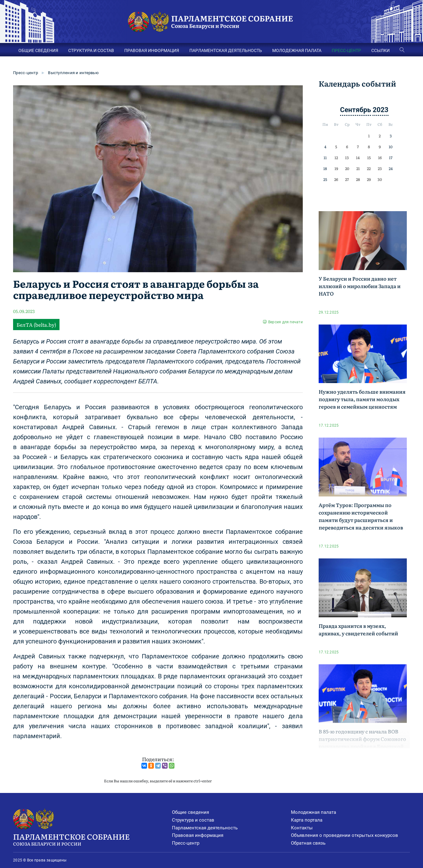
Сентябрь (356, 110)
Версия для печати (285, 322)
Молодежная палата (314, 812)
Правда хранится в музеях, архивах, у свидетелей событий (358, 629)
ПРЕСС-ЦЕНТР (346, 50)
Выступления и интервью (73, 73)
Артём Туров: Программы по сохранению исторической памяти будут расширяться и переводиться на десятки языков (361, 516)
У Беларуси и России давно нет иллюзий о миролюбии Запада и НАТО (360, 286)
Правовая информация (198, 835)
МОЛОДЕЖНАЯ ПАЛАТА (297, 50)
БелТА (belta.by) (36, 325)
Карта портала (307, 820)
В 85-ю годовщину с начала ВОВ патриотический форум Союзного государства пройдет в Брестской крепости (362, 742)
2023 (380, 110)
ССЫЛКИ (380, 50)
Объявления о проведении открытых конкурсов (345, 835)
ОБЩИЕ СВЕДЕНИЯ (38, 50)
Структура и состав (193, 820)
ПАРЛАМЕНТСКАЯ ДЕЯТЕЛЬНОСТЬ (226, 50)
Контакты (302, 828)
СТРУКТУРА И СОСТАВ (91, 50)
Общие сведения (190, 812)
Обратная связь (308, 843)
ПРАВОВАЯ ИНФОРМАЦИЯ (152, 50)
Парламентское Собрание (92, 839)
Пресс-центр (26, 73)
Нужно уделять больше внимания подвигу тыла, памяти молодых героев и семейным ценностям (362, 399)
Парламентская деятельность (205, 828)
